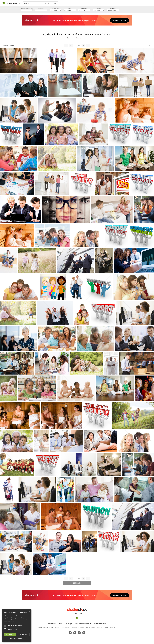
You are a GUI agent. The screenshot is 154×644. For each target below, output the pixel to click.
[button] (17, 639)
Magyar (68, 627)
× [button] (29, 611)
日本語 (82, 627)
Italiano (63, 627)
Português (92, 627)
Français (57, 627)
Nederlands (75, 627)
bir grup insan (81, 38)
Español (51, 627)
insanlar (71, 38)
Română (99, 627)
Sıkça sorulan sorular (83, 624)
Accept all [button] (10, 635)
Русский (105, 627)
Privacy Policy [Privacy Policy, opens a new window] (10, 622)
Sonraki (77, 583)
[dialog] (17, 626)
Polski (86, 627)
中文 (115, 627)
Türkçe (111, 627)
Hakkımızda (52, 624)
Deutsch (45, 627)
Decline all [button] (23, 635)
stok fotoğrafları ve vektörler (79, 34)
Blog (61, 624)
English (40, 627)
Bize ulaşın (69, 624)
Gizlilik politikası (100, 624)
